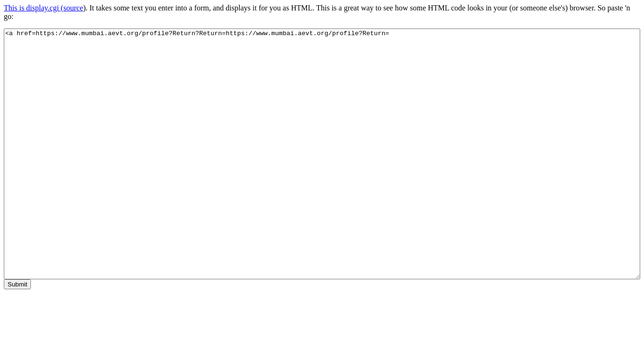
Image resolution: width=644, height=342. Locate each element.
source (73, 8)
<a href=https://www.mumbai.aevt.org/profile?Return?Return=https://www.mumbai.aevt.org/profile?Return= (322, 154)
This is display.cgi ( (34, 8)
